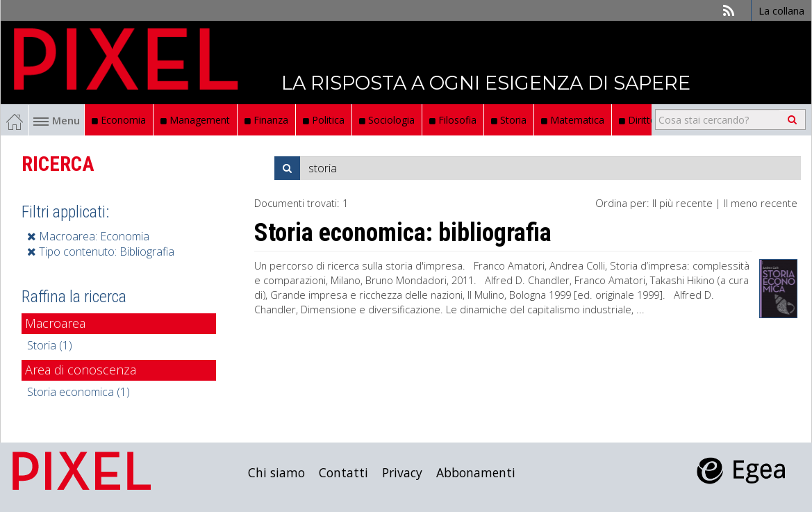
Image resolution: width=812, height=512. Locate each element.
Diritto (638, 120)
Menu (57, 120)
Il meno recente (761, 203)
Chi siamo (276, 472)
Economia (119, 120)
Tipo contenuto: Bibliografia (101, 251)
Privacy (402, 472)
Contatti (343, 472)
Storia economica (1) (78, 392)
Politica (324, 120)
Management (195, 120)
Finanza (266, 120)
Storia (509, 120)
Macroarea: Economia (88, 236)
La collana (781, 10)
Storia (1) (50, 345)
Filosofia (453, 120)
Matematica (573, 120)
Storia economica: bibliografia (403, 233)
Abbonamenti (476, 472)
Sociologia (387, 120)
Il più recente (682, 203)
